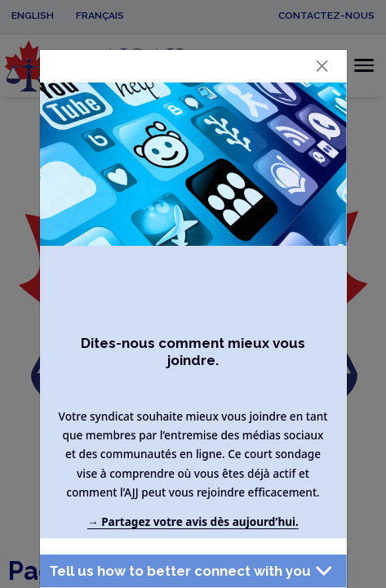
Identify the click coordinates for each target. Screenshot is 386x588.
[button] (193, 571)
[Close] (322, 66)
